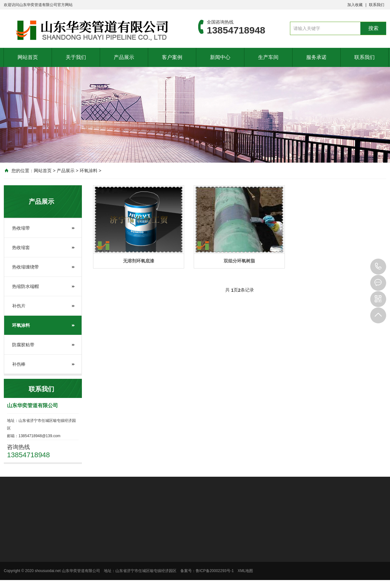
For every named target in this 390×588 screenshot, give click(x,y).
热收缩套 (21, 247)
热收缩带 (21, 228)
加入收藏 (355, 5)
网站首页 (28, 57)
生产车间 (268, 57)
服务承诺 (316, 57)
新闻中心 (220, 57)
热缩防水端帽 (25, 286)
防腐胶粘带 (23, 345)
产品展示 (124, 57)
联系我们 (377, 5)
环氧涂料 (89, 171)
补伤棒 (19, 364)
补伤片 (19, 306)
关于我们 (76, 57)
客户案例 (172, 57)
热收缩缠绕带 (25, 267)
